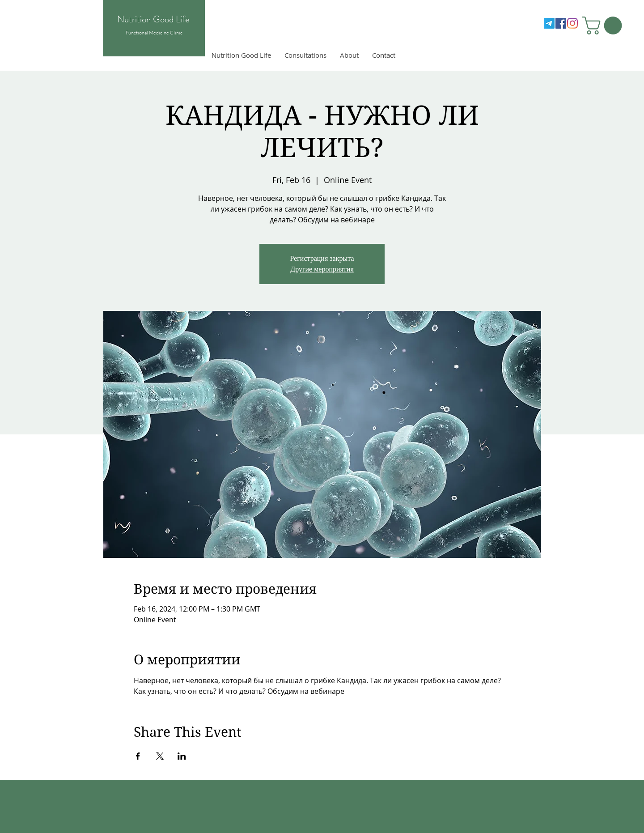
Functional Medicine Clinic (154, 33)
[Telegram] (549, 23)
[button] (604, 25)
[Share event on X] (160, 756)
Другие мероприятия (322, 269)
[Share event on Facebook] (138, 756)
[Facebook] (561, 23)
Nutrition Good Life (153, 19)
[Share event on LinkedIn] (182, 756)
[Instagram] (572, 23)
